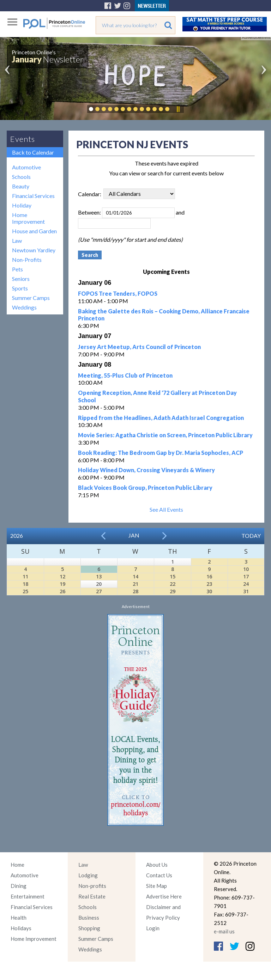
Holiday (22, 205)
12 (62, 576)
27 (99, 591)
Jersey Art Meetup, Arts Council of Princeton (139, 347)
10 (246, 569)
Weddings (24, 307)
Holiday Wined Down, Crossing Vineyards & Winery (146, 470)
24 (246, 584)
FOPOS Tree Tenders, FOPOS (118, 293)
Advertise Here (164, 896)
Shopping (89, 928)
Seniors (21, 279)
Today (251, 536)
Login (153, 928)
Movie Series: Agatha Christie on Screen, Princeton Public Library (165, 435)
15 (173, 576)
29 (173, 591)
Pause (178, 109)
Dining (19, 886)
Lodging (88, 875)
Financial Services (33, 196)
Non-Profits (27, 260)
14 (135, 576)
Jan (134, 535)
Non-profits (92, 886)
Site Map (156, 886)
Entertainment (28, 896)
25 (25, 591)
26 (62, 591)
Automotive (26, 167)
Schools (21, 177)
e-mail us (224, 931)
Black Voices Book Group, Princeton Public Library (145, 488)
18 (25, 584)
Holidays (21, 928)
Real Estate (92, 896)
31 (246, 591)
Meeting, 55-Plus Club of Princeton (125, 375)
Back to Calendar (33, 152)
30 (209, 591)
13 (99, 576)
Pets (17, 269)
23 (209, 584)
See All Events (166, 509)
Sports (20, 288)
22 (173, 584)
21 (135, 584)
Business (89, 918)
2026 (17, 536)
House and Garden (34, 231)
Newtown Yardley (34, 250)
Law (17, 241)
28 (135, 591)
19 (62, 584)
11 (25, 576)
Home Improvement (28, 218)
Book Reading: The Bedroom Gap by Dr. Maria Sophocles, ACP (161, 453)
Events (23, 139)
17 (246, 576)
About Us (157, 865)
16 (209, 576)
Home (17, 865)
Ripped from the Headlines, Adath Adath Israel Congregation (161, 418)
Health (19, 918)
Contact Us (159, 875)
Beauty (21, 186)
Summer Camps (31, 298)
